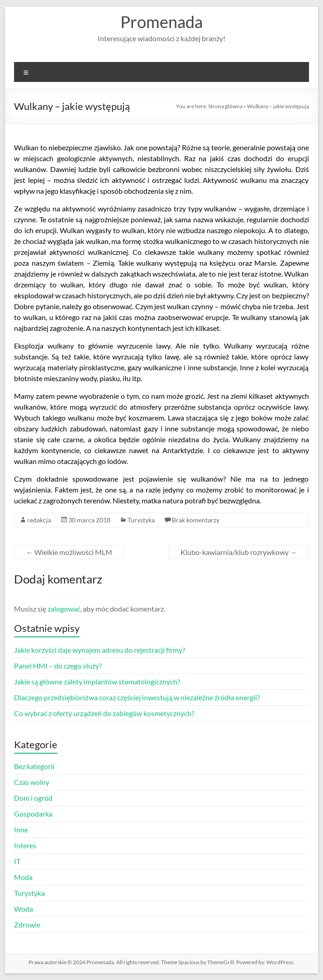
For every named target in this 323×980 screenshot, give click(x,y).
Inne (21, 829)
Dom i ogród (33, 798)
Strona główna (225, 106)
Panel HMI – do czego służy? (58, 666)
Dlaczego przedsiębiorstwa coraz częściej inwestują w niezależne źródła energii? (137, 697)
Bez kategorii (34, 766)
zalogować (64, 609)
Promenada (161, 22)
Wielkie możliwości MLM (69, 552)
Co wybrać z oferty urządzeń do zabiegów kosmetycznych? (104, 713)
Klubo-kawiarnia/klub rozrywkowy (239, 552)
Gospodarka (33, 814)
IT (17, 861)
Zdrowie (27, 925)
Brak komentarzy (196, 520)
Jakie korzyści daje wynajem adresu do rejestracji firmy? (100, 650)
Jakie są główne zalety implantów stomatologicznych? (97, 681)
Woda (24, 909)
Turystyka (141, 520)
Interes (25, 845)
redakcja (39, 520)
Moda (23, 877)
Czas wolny (32, 782)
